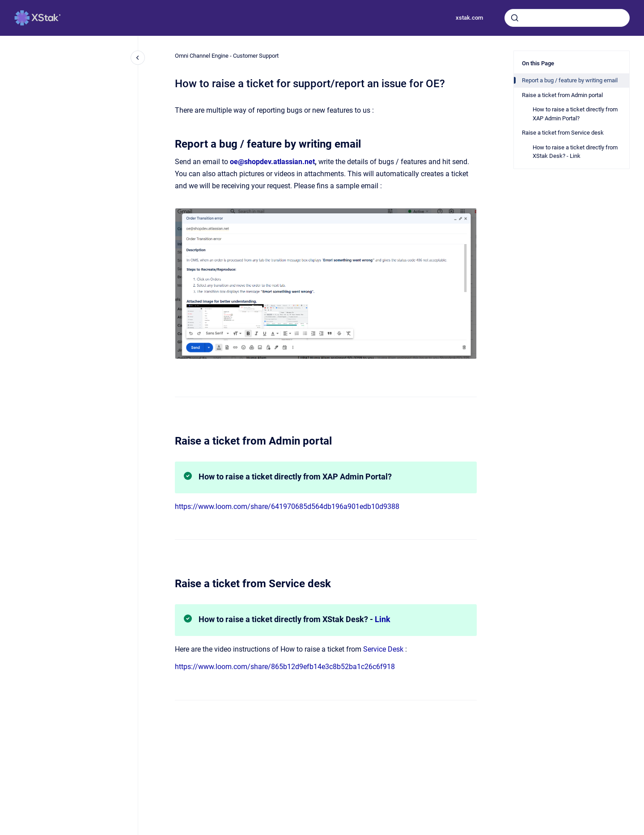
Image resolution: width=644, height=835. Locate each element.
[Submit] (515, 18)
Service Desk (383, 649)
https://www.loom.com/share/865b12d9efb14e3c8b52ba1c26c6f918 (285, 667)
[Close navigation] (138, 58)
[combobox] (567, 18)
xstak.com (469, 18)
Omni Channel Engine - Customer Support (227, 56)
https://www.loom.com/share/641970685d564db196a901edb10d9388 (287, 507)
